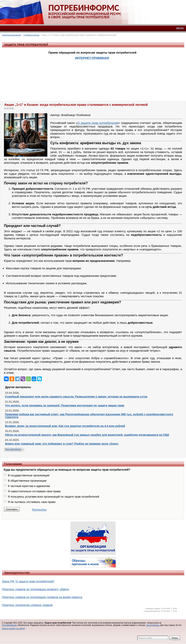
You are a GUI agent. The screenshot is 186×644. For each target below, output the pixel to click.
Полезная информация (11, 35)
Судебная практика (31, 35)
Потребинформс (9, 625)
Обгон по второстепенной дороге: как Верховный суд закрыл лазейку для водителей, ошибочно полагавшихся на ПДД (87, 435)
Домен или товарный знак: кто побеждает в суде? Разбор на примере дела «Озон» (62, 444)
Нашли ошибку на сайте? (14, 629)
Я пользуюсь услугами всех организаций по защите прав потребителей (54, 497)
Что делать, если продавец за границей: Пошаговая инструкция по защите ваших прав (65, 405)
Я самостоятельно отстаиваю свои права (34, 491)
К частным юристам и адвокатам (29, 486)
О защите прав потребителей (98, 123)
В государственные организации (29, 475)
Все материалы (13, 449)
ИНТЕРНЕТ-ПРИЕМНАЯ (92, 58)
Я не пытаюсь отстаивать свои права (32, 502)
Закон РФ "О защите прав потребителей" (28, 581)
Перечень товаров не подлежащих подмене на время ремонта (42, 597)
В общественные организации (27, 481)
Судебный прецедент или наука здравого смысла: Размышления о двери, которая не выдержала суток (76, 397)
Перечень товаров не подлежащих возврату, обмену (36, 589)
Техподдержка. (153, 625)
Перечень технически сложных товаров (27, 605)
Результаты (39, 510)
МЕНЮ (180, 28)
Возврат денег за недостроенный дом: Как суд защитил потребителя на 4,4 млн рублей (65, 426)
